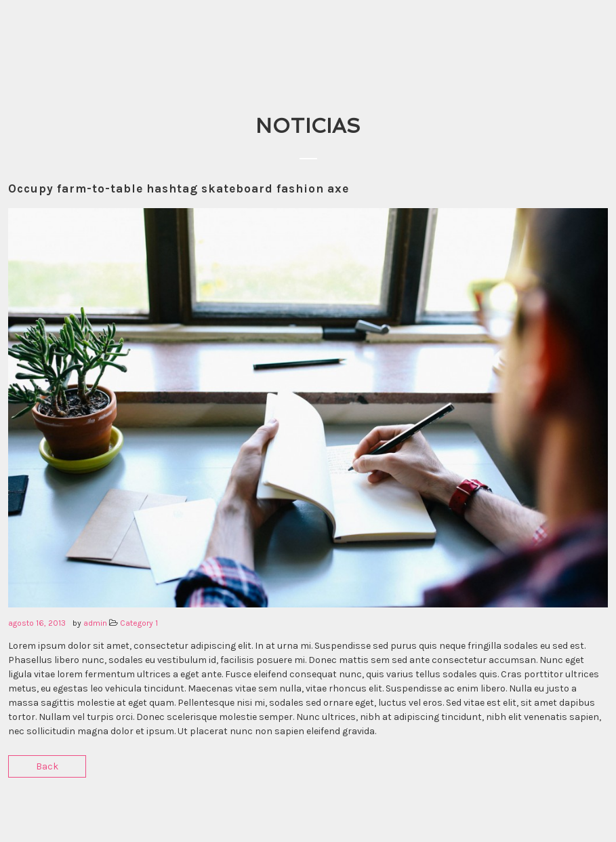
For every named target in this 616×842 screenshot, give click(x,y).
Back (47, 766)
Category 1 (139, 623)
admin (95, 623)
